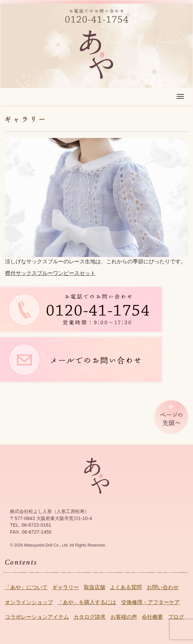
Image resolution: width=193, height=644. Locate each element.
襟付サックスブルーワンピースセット (50, 273)
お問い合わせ (163, 587)
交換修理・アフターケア (150, 602)
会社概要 (152, 617)
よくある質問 (126, 587)
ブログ (176, 617)
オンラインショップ (29, 602)
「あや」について (26, 587)
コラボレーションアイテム (37, 617)
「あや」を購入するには (87, 602)
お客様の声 (124, 617)
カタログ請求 (90, 617)
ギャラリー (66, 587)
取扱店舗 (95, 587)
